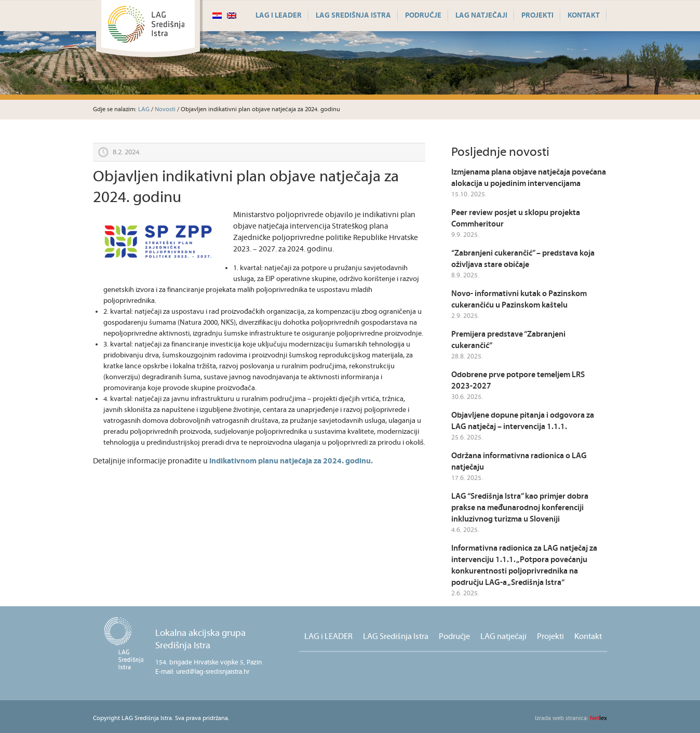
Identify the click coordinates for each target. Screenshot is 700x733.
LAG (144, 109)
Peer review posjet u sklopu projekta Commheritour (516, 218)
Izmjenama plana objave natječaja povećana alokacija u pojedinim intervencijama (529, 178)
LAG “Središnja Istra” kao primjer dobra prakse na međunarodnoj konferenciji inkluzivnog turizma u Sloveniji (520, 508)
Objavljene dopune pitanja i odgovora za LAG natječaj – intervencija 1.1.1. (523, 421)
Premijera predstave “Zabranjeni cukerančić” (508, 340)
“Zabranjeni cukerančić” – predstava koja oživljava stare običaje (523, 259)
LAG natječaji (481, 16)
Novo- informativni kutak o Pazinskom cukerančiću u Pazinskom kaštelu (519, 299)
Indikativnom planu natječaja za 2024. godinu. (291, 461)
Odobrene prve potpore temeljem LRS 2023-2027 (518, 381)
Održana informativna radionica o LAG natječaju (519, 462)
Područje (423, 16)
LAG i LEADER (279, 16)
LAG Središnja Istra (353, 16)
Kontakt (584, 16)
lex (571, 718)
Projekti (537, 16)
